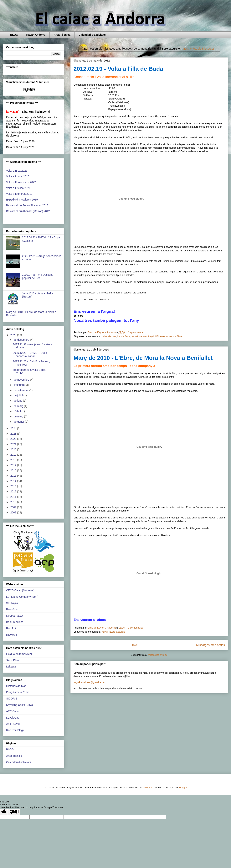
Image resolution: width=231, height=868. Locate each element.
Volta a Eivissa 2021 (18, 188)
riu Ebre (177, 336)
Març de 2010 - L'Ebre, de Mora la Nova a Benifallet (143, 358)
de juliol (18, 395)
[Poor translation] (14, 812)
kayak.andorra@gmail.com (89, 682)
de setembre (21, 390)
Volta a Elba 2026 (17, 171)
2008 (14, 512)
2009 (14, 507)
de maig (19, 406)
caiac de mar (109, 336)
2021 (14, 444)
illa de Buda (124, 336)
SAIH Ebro (13, 660)
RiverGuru (12, 609)
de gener (19, 422)
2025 (14, 335)
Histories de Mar (16, 686)
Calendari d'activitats (92, 35)
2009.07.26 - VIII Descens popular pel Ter (38, 276)
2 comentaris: (136, 628)
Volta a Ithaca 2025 (18, 176)
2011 (14, 497)
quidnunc (148, 788)
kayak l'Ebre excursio (160, 336)
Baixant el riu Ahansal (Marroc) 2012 (28, 211)
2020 (14, 449)
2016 (14, 470)
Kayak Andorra (36, 35)
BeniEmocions (15, 622)
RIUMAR (11, 635)
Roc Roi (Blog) (15, 730)
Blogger (183, 788)
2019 (14, 455)
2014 (14, 481)
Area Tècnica (62, 35)
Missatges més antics (210, 645)
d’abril (17, 411)
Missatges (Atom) (158, 655)
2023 (14, 434)
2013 (14, 486)
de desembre (22, 340)
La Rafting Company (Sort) (22, 597)
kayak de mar (139, 336)
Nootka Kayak (15, 616)
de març (19, 416)
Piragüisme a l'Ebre (18, 692)
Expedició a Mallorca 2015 (22, 200)
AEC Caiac (13, 711)
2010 (14, 502)
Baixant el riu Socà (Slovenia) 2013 (27, 205)
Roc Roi (11, 628)
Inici (135, 645)
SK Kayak (12, 603)
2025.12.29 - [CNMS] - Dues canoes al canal (30, 354)
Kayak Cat (12, 718)
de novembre (22, 380)
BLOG (14, 35)
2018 (14, 460)
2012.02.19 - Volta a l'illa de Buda (118, 69)
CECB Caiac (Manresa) (20, 590)
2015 (14, 476)
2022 (14, 439)
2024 (14, 428)
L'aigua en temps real (19, 654)
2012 (14, 491)
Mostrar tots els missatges (198, 49)
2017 (14, 465)
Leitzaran (12, 667)
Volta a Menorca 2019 (19, 194)
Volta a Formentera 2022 (21, 182)
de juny (18, 401)
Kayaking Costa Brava (20, 705)
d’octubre (19, 385)
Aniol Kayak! (14, 724)
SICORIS (12, 699)
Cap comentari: (137, 332)
